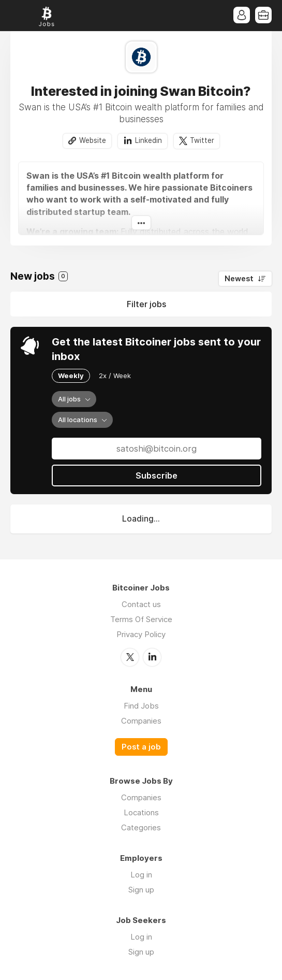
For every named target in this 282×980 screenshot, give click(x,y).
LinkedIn (152, 657)
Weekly (71, 376)
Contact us (141, 604)
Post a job (141, 747)
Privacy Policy (141, 634)
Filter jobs (146, 304)
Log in (141, 875)
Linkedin (149, 140)
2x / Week (115, 376)
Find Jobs (141, 706)
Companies (141, 721)
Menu (18, 16)
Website (93, 140)
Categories (141, 827)
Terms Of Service (141, 619)
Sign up (141, 890)
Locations (141, 812)
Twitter (202, 140)
